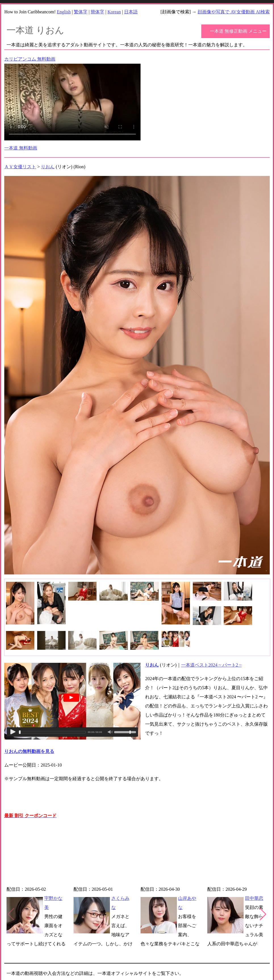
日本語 (131, 12)
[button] (263, 914)
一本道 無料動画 (21, 148)
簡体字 (97, 12)
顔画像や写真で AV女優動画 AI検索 (234, 12)
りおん (48, 167)
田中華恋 (254, 898)
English (64, 12)
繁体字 (81, 12)
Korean (114, 12)
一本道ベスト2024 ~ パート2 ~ (211, 665)
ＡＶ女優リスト (20, 167)
